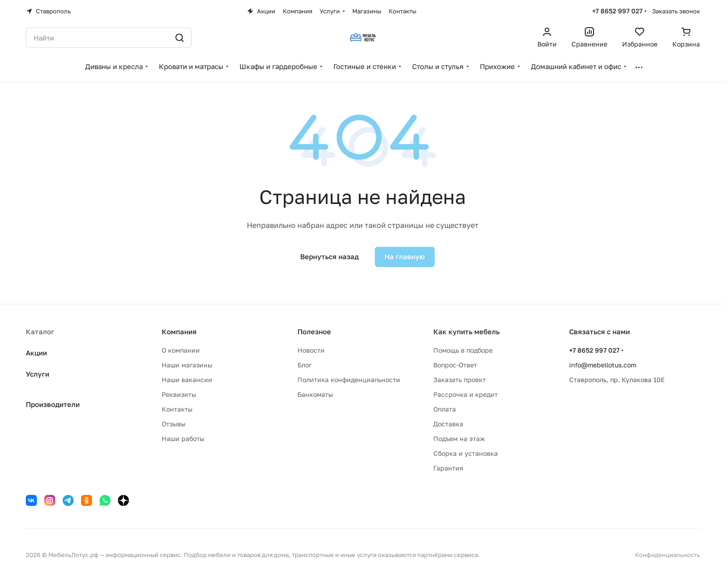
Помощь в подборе (463, 350)
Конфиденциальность (667, 555)
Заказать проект (460, 380)
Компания (179, 331)
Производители (53, 404)
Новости (311, 350)
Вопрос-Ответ (455, 365)
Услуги (38, 374)
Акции (36, 353)
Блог (305, 365)
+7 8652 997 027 (617, 11)
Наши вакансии (187, 380)
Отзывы (174, 424)
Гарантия (448, 468)
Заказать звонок (676, 11)
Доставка (448, 424)
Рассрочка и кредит (466, 394)
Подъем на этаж (459, 439)
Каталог (40, 331)
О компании (181, 350)
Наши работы (183, 439)
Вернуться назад (329, 256)
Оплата (445, 409)
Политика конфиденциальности (349, 380)
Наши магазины (187, 365)
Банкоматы (315, 394)
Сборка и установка (466, 453)
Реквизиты (179, 394)
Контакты (177, 409)
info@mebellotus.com (603, 365)
